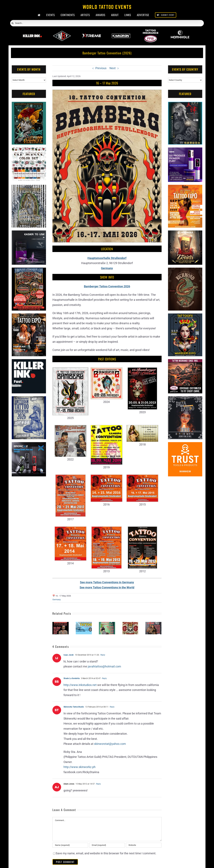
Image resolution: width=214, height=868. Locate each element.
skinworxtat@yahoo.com (110, 744)
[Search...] (107, 23)
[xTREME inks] (29, 150)
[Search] (13, 23)
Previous (101, 68)
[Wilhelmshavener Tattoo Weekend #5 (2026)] (84, 624)
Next (113, 68)
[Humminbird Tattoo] (29, 233)
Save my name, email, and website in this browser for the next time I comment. (106, 853)
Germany (57, 599)
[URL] (144, 845)
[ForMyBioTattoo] (62, 32)
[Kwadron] (121, 32)
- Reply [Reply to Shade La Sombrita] (104, 678)
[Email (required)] (107, 845)
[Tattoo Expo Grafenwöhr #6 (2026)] (60, 624)
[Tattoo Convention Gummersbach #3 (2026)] (107, 624)
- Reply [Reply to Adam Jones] (98, 784)
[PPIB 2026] (150, 32)
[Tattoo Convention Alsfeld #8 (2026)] (153, 624)
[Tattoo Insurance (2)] (185, 362)
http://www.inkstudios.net (80, 685)
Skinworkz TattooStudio (74, 707)
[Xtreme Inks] (91, 32)
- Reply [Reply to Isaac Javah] (102, 655)
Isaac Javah (69, 655)
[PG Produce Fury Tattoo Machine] (185, 150)
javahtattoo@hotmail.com (104, 666)
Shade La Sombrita (72, 678)
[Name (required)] (70, 845)
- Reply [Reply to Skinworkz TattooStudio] (111, 707)
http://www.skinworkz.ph (80, 767)
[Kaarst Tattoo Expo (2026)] (130, 624)
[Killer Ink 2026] (32, 32)
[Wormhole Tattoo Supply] (180, 32)
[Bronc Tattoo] (29, 445)
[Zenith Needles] (185, 233)
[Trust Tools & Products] (185, 445)
